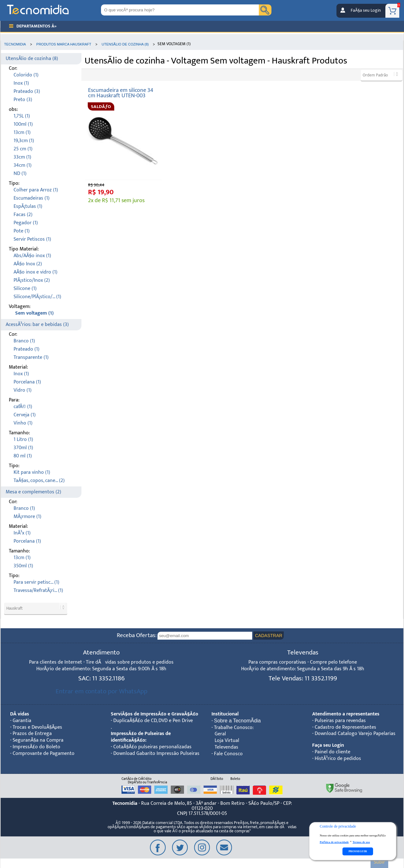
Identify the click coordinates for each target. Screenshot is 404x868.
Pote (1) (22, 231)
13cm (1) (22, 133)
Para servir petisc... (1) (36, 582)
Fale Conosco (228, 754)
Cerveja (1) (25, 415)
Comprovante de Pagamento (44, 753)
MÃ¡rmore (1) (27, 517)
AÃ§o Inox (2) (28, 264)
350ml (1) (23, 566)
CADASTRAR (269, 636)
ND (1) (20, 174)
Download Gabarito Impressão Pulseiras (156, 753)
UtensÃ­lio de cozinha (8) (32, 59)
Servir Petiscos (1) (32, 239)
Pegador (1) (26, 223)
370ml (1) (23, 448)
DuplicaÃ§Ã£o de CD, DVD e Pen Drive (153, 721)
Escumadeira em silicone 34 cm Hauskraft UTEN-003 (121, 93)
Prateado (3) (27, 91)
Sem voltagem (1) (34, 313)
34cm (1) (23, 165)
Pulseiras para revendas (340, 721)
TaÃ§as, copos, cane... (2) (39, 481)
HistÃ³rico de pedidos (338, 759)
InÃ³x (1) (22, 533)
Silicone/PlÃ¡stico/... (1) (37, 297)
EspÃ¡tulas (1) (28, 206)
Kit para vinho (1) (32, 472)
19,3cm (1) (24, 141)
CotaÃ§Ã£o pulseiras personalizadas (152, 747)
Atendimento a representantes (346, 714)
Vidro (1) (23, 390)
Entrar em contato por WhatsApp (101, 691)
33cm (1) (22, 157)
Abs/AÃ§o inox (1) (32, 256)
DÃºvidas (20, 714)
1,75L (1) (22, 116)
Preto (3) (23, 100)
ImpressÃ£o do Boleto (36, 747)
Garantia (22, 721)
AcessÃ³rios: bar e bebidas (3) (37, 325)
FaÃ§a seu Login (366, 10)
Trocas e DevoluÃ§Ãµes (37, 727)
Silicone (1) (25, 289)
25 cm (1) (23, 149)
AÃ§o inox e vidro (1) (36, 272)
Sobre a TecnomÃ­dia (237, 721)
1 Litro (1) (23, 440)
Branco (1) (24, 341)
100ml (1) (23, 124)
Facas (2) (23, 215)
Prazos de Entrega (32, 734)
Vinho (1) (23, 423)
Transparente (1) (31, 357)
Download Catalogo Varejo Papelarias (355, 734)
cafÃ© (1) (23, 407)
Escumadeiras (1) (32, 198)
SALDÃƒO (101, 107)
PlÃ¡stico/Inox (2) (32, 280)
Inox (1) (21, 83)
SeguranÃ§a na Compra (38, 740)
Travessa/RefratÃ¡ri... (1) (38, 591)
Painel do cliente (333, 752)
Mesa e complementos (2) (33, 492)
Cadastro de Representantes (345, 727)
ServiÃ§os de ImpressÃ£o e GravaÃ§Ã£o (154, 714)
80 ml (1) (23, 456)
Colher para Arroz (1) (36, 190)
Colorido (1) (26, 75)
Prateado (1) (27, 349)
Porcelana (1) (27, 382)
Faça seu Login (328, 745)
